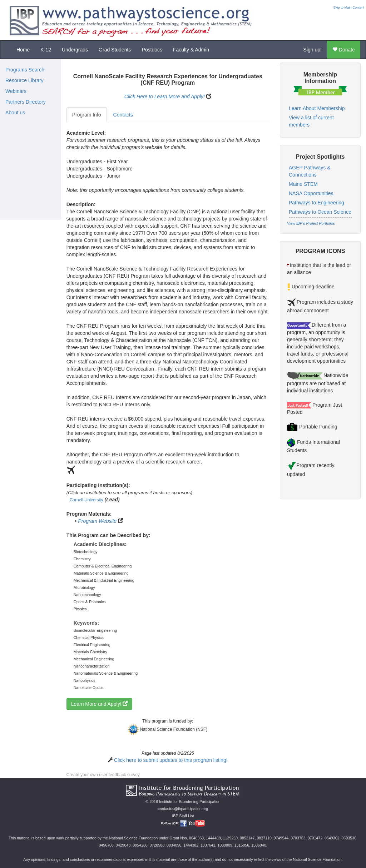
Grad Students (115, 50)
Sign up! (313, 50)
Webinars (16, 91)
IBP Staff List (183, 816)
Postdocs (152, 50)
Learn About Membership (317, 108)
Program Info (87, 115)
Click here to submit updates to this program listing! (171, 760)
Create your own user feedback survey (103, 775)
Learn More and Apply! (100, 704)
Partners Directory (26, 102)
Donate (344, 50)
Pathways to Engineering (316, 203)
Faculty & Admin (191, 50)
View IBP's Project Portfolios (311, 223)
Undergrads (75, 50)
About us (15, 113)
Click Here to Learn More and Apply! (165, 96)
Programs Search (25, 70)
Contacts (123, 115)
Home (23, 50)
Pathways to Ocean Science (320, 212)
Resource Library (24, 80)
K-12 (46, 50)
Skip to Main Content (349, 8)
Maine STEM (303, 184)
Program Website (97, 521)
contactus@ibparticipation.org (183, 809)
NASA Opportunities (311, 193)
